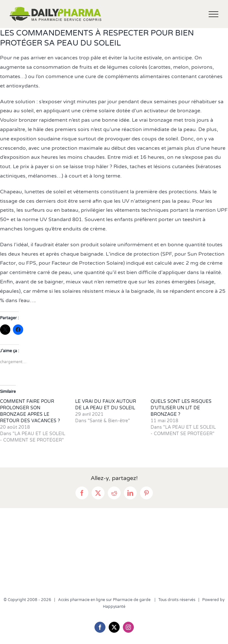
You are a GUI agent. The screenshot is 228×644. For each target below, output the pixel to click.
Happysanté (114, 607)
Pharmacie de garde (132, 600)
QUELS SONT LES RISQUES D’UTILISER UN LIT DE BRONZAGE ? (181, 408)
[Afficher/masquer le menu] (214, 14)
